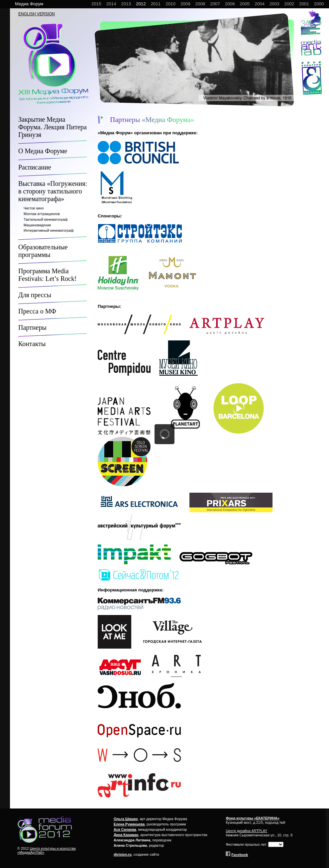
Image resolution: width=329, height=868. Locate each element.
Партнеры (32, 327)
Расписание (35, 167)
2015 (96, 4)
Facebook (240, 855)
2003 (274, 4)
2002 (289, 4)
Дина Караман (126, 835)
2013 (126, 4)
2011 (156, 4)
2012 (141, 4)
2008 (200, 4)
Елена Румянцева (129, 824)
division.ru (123, 854)
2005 (245, 4)
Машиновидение (37, 225)
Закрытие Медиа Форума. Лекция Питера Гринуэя (53, 127)
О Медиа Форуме (43, 151)
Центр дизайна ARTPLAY (246, 831)
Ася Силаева (125, 829)
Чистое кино (34, 208)
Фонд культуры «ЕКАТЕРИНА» (253, 818)
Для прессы (35, 295)
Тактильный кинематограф (46, 219)
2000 (319, 4)
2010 (170, 4)
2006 (230, 4)
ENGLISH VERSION (37, 14)
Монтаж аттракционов (42, 214)
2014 (111, 4)
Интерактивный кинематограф (49, 230)
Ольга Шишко (126, 819)
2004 (260, 4)
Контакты (32, 344)
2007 (215, 4)
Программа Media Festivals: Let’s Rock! (48, 275)
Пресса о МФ (37, 311)
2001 (304, 4)
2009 (185, 4)
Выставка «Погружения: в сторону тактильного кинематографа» (53, 191)
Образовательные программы (43, 251)
